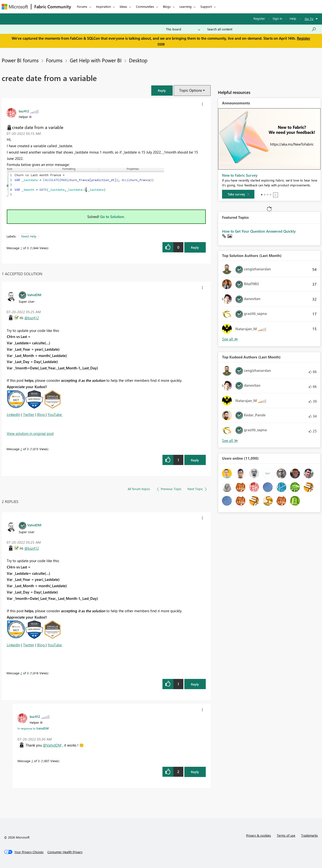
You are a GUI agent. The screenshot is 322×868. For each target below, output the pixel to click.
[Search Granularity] (183, 29)
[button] (162, 90)
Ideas (123, 6)
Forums (82, 6)
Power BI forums (20, 60)
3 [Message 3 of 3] (32, 761)
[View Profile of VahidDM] (34, 295)
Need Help (29, 236)
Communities (145, 6)
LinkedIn (13, 414)
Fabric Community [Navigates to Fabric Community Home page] (53, 7)
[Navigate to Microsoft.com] (15, 7)
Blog (41, 414)
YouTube (55, 414)
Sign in (277, 18)
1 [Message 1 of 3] (21, 248)
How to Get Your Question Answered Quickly (259, 231)
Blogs (167, 6)
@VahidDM (52, 745)
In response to (33, 728)
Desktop (138, 60)
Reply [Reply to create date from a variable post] (195, 247)
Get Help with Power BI (96, 60)
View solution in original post (30, 433)
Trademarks (309, 835)
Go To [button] (309, 19)
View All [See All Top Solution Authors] (230, 339)
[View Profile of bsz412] (24, 111)
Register (259, 18)
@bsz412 (32, 318)
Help (293, 18)
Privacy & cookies (259, 835)
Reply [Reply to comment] (195, 460)
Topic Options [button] (191, 90)
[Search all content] (262, 29)
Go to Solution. (113, 217)
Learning (186, 6)
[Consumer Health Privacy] (65, 852)
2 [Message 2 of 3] (21, 449)
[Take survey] (238, 194)
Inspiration (103, 6)
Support (206, 6)
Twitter (29, 414)
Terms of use (286, 835)
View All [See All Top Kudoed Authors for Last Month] (230, 441)
